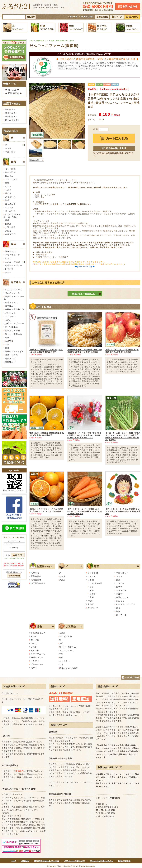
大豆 (118, 580)
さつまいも (10, 197)
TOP (31, 41)
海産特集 (9, 341)
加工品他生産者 (38, 583)
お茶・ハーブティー (15, 323)
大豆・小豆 (10, 227)
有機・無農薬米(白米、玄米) (62, 41)
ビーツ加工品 (11, 327)
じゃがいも (10, 211)
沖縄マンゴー (37, 657)
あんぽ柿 (35, 650)
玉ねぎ (8, 190)
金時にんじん (122, 597)
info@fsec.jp (108, 816)
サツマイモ (121, 590)
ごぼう (91, 601)
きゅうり (120, 601)
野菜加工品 (10, 359)
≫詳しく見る (13, 834)
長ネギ (119, 587)
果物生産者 (10, 117)
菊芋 (7, 220)
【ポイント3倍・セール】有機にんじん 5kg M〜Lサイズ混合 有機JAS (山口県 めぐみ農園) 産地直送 (85, 511)
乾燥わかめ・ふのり (69, 668)
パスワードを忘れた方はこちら (14, 558)
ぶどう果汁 (10, 316)
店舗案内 (25, 861)
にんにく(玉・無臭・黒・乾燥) (12, 216)
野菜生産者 (10, 113)
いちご (8, 258)
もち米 (8, 148)
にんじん (9, 176)
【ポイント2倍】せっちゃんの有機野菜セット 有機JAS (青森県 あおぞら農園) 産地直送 (123, 511)
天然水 (8, 320)
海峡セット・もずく (15, 351)
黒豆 (118, 611)
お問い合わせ (124, 861)
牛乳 (61, 654)
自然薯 (8, 224)
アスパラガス (11, 179)
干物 (7, 344)
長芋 (92, 587)
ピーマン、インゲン (125, 604)
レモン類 (9, 269)
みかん (34, 636)
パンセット (10, 313)
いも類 (91, 580)
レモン (34, 647)
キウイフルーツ (12, 255)
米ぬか (62, 580)
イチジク (35, 661)
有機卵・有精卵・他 (15, 309)
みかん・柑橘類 (12, 262)
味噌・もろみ (11, 355)
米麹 (7, 348)
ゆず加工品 (10, 306)
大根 (7, 183)
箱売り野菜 (10, 172)
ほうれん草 (10, 204)
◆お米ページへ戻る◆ (85, 267)
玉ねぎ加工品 (66, 636)
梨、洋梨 (35, 640)
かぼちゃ (120, 594)
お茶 (61, 643)
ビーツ (8, 186)
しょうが (9, 207)
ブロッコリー (122, 573)
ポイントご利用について (102, 861)
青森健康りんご (38, 633)
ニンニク (120, 583)
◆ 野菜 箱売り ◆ (14, 93)
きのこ (8, 231)
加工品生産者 (11, 120)
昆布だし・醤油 (12, 330)
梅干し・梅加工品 (14, 334)
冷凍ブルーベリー (14, 265)
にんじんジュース (14, 289)
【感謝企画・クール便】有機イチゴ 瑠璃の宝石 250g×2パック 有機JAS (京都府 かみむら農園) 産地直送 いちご (84, 435)
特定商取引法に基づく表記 (47, 861)
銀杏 (118, 608)
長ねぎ (8, 193)
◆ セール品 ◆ (12, 90)
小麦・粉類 (10, 152)
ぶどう (34, 668)
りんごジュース (12, 293)
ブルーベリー (37, 664)
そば (7, 337)
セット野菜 (10, 169)
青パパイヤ (93, 608)
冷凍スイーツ (11, 302)
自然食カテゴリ (42, 41)
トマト (119, 576)
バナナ (8, 272)
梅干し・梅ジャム (68, 647)
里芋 (7, 200)
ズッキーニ (121, 615)
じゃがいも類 (96, 583)
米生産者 (9, 110)
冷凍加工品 (10, 234)
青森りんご (10, 251)
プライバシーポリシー (75, 861)
